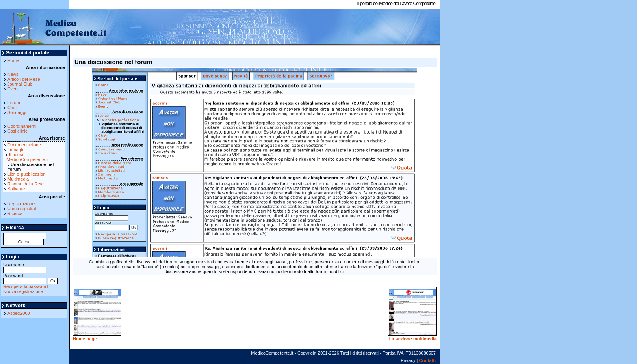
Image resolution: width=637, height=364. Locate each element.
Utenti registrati (22, 209)
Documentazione (24, 145)
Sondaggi (17, 112)
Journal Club (20, 84)
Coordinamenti (22, 126)
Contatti (427, 360)
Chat (12, 108)
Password (25, 278)
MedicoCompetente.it (54, 28)
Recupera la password (25, 286)
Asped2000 (19, 313)
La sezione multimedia (413, 339)
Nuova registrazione (23, 291)
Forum (14, 103)
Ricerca (15, 213)
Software (16, 189)
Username (25, 267)
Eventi (14, 89)
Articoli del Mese (24, 79)
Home (13, 60)
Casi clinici (18, 131)
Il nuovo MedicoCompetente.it (28, 157)
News (13, 74)
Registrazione (21, 204)
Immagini (16, 150)
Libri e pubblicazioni (27, 174)
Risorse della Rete (26, 184)
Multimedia (18, 179)
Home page (85, 339)
